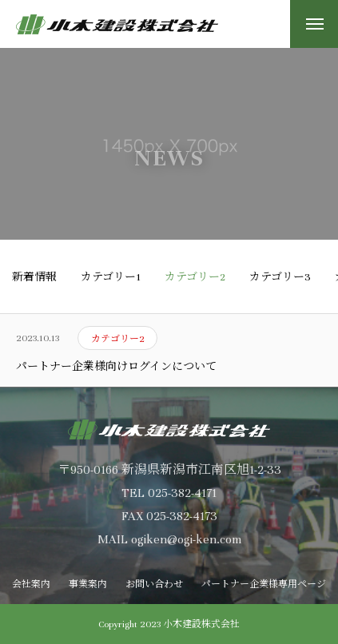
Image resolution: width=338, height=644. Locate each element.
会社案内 (31, 584)
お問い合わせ (154, 584)
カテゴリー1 (111, 277)
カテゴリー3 (280, 277)
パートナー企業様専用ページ (264, 584)
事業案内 (88, 584)
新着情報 (34, 277)
